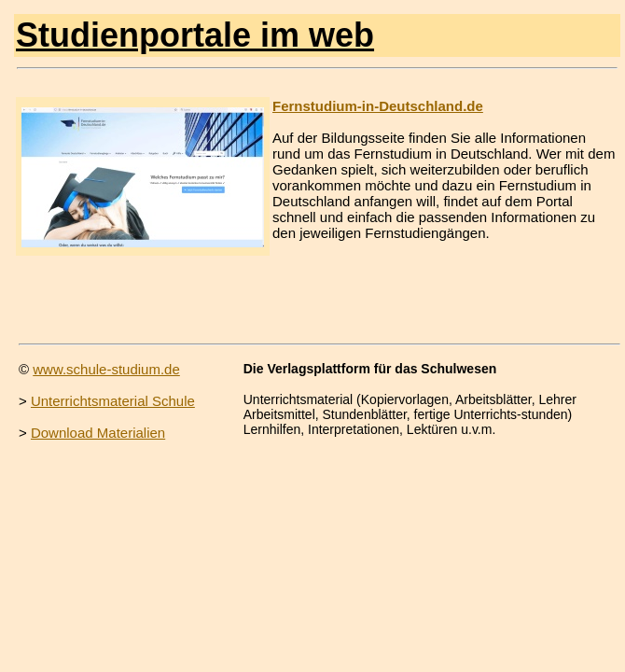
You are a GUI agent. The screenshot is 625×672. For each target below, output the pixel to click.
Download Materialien (98, 433)
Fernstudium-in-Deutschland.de (378, 106)
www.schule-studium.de (106, 369)
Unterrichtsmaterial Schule (113, 401)
